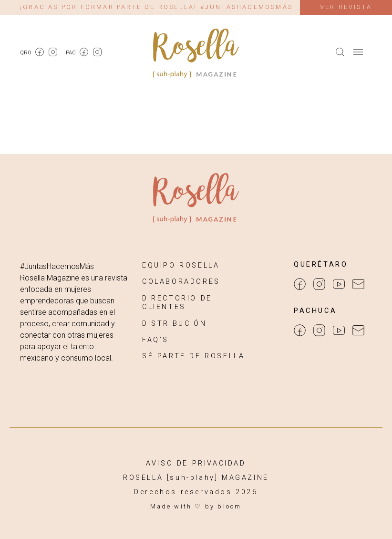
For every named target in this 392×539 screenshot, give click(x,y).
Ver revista (346, 7)
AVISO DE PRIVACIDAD (196, 463)
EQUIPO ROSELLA (181, 265)
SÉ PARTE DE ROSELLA (193, 356)
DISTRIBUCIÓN (174, 324)
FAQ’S (155, 340)
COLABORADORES (181, 282)
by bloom (223, 506)
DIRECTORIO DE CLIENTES (177, 303)
